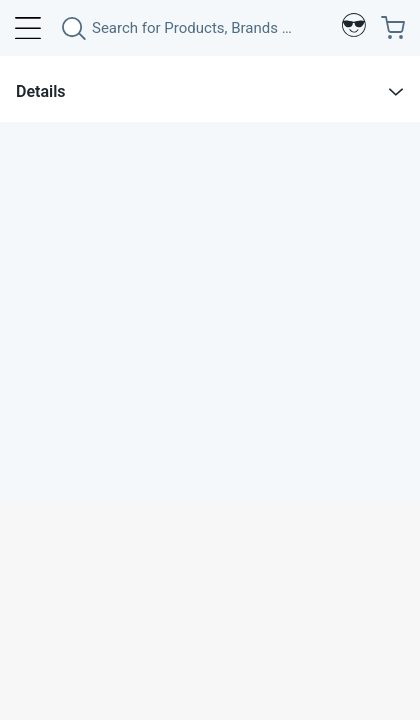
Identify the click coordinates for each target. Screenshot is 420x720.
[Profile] (354, 28)
